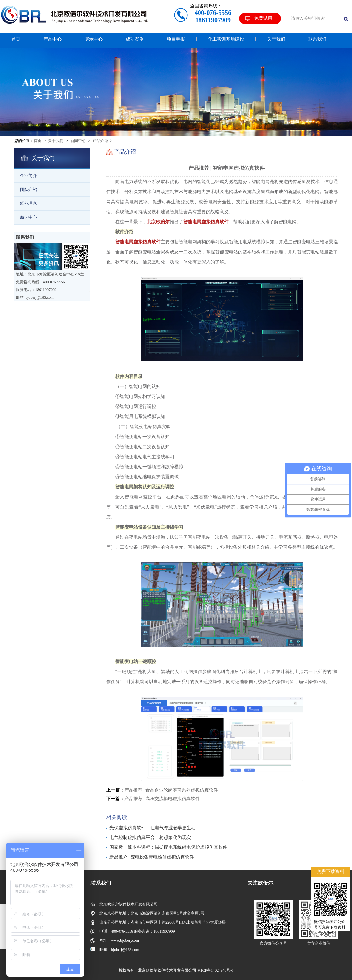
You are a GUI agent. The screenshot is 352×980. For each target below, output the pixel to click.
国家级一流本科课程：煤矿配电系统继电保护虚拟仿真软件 (168, 847)
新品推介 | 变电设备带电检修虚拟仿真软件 (152, 857)
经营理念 (28, 203)
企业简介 (28, 175)
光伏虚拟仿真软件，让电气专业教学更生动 (153, 828)
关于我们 (56, 141)
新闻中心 (78, 141)
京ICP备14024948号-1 (216, 970)
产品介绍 (100, 141)
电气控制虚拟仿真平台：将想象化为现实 (150, 838)
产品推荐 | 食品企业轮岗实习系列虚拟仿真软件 (171, 790)
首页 (38, 141)
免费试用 (263, 18)
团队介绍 (28, 189)
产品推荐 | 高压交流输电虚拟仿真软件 (162, 799)
